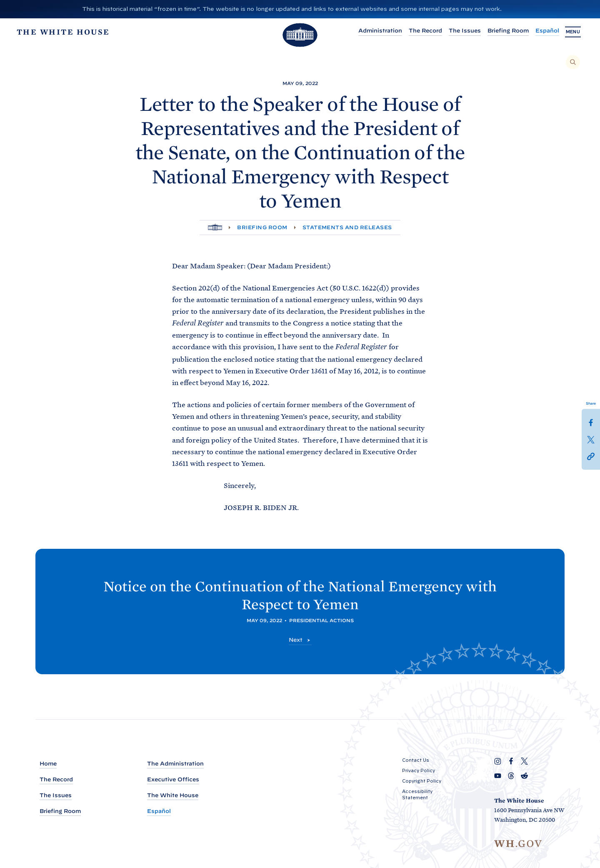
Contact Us (416, 760)
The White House (173, 795)
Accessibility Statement (417, 794)
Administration (374, 31)
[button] (591, 455)
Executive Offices (173, 779)
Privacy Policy (419, 770)
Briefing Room (501, 31)
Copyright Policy (422, 781)
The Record (419, 31)
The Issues (458, 31)
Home (48, 764)
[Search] (573, 62)
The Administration (175, 764)
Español (541, 31)
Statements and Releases (347, 227)
